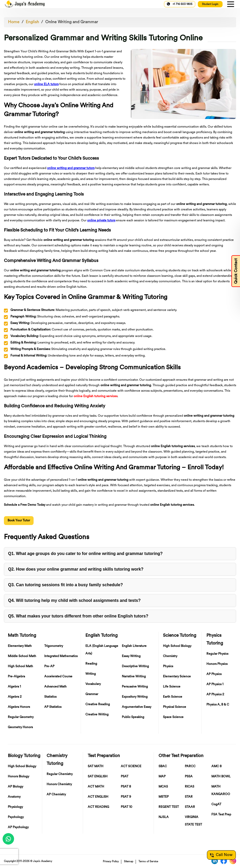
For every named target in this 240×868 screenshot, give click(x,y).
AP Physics (214, 674)
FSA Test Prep (221, 815)
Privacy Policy (111, 862)
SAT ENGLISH (98, 777)
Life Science (172, 687)
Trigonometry (54, 646)
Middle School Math (22, 656)
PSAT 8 (126, 787)
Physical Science (175, 707)
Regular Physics (217, 654)
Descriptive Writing (135, 666)
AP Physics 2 (215, 695)
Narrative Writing (134, 677)
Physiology (15, 807)
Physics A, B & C (218, 705)
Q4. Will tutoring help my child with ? (74, 600)
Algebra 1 (14, 687)
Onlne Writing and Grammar (72, 22)
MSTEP (164, 797)
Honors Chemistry (59, 784)
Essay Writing (131, 656)
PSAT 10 (127, 807)
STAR (189, 797)
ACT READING (98, 807)
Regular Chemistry (60, 774)
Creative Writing (97, 715)
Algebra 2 (15, 697)
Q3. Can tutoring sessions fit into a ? (65, 585)
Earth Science (173, 697)
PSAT (125, 777)
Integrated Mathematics (61, 656)
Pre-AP (49, 666)
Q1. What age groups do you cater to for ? (85, 554)
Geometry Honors (20, 727)
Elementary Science (177, 677)
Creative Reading (98, 704)
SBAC (163, 766)
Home (14, 22)
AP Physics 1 (215, 684)
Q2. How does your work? (76, 569)
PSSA (189, 777)
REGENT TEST (169, 807)
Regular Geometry (21, 717)
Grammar (92, 694)
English (32, 22)
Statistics (50, 697)
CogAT (216, 804)
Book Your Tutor (19, 521)
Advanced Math (55, 687)
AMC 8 (216, 766)
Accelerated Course (58, 677)
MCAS (163, 787)
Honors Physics (217, 664)
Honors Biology (18, 777)
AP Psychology (18, 827)
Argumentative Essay (137, 707)
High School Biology (177, 646)
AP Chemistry (56, 795)
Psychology (16, 817)
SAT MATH (96, 766)
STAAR (190, 807)
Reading (91, 664)
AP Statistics (53, 707)
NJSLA (164, 817)
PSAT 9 (126, 797)
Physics (168, 666)
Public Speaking (133, 717)
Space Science (173, 717)
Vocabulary (93, 684)
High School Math (20, 666)
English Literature (134, 646)
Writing (91, 674)
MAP (162, 777)
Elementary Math (20, 646)
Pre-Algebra (16, 677)
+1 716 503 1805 (180, 4)
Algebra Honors (19, 707)
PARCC (190, 766)
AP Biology (15, 787)
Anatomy (14, 797)
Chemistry (170, 656)
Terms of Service (148, 862)
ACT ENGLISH (98, 797)
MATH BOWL (221, 777)
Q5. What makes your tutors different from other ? (78, 616)
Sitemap (129, 862)
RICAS (190, 787)
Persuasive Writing (135, 687)
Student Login (210, 4)
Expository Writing (135, 697)
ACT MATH (96, 787)
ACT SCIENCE (131, 766)
